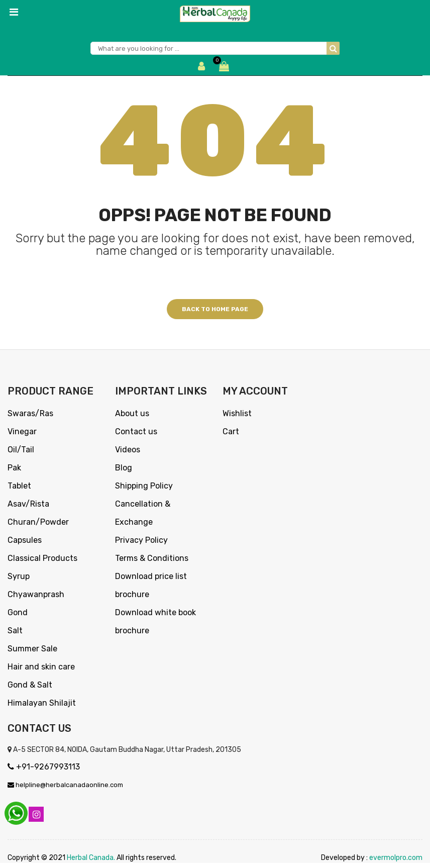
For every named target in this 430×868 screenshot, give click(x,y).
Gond (18, 612)
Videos (128, 450)
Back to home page (215, 309)
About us (132, 413)
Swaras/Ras (30, 413)
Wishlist (237, 413)
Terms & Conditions (152, 558)
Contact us (136, 431)
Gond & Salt (30, 685)
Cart (231, 431)
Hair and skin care (41, 667)
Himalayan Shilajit (42, 703)
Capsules (25, 540)
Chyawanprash (36, 594)
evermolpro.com (396, 863)
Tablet (19, 486)
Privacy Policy (141, 540)
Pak (14, 468)
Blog (124, 468)
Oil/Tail (21, 450)
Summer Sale (32, 649)
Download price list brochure (151, 585)
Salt (15, 631)
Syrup (19, 576)
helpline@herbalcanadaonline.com (65, 785)
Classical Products (42, 558)
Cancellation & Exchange (143, 513)
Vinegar (22, 431)
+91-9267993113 (44, 767)
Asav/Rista (28, 504)
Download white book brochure (155, 621)
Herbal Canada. (91, 863)
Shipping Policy (144, 486)
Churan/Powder (38, 522)
